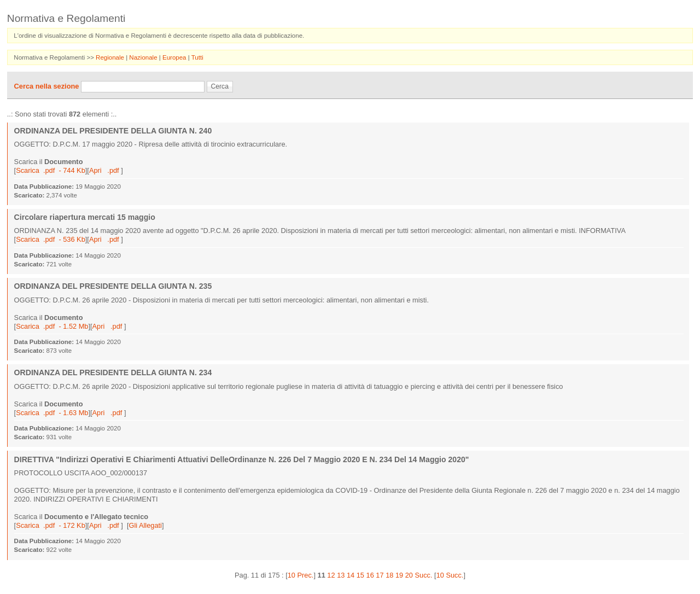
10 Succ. (450, 575)
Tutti (197, 57)
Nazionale (144, 57)
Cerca (220, 86)
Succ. (424, 575)
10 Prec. (301, 575)
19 (399, 575)
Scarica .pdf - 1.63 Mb (52, 413)
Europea (175, 57)
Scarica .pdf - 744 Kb (51, 170)
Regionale (111, 57)
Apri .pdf (105, 170)
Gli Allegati (145, 525)
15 (360, 575)
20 (409, 575)
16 (370, 575)
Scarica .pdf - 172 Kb (51, 525)
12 (331, 575)
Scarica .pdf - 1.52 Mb (52, 326)
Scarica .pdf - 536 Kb (51, 239)
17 (380, 575)
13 (341, 575)
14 (351, 575)
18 (389, 575)
